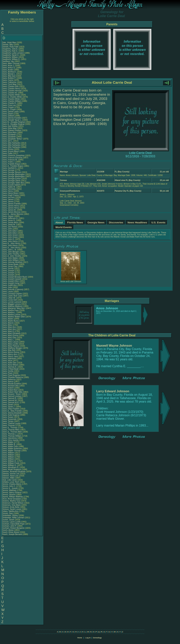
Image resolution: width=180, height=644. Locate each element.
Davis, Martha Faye (10, 310)
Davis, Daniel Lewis (10, 112)
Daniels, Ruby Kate (10, 47)
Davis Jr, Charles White (12, 97)
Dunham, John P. (9, 526)
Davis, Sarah (8, 405)
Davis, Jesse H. (9, 220)
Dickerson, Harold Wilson (13, 503)
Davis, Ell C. (7, 141)
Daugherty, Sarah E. (11, 55)
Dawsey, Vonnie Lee (11, 474)
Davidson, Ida (8, 61)
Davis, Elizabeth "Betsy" (12, 139)
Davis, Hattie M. (9, 187)
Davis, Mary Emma (10, 336)
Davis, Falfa (7, 153)
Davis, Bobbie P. (9, 78)
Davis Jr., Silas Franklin (12, 411)
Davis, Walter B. (9, 444)
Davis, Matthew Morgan (12, 348)
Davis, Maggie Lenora (11, 304)
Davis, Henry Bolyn (10, 193)
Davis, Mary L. (8, 340)
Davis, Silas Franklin (11, 409)
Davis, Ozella (8, 371)
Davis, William (8, 453)
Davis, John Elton (10, 231)
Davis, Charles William (12, 101)
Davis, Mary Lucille (10, 344)
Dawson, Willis (9, 478)
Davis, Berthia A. (9, 72)
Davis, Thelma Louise (11, 423)
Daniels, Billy (8, 45)
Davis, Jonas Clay (10, 266)
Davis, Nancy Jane (10, 356)
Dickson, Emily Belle (11, 507)
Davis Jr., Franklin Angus (13, 166)
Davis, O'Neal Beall (10, 369)
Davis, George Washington (13, 174)
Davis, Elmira (8, 149)
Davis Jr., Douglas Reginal (13, 124)
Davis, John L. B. (9, 250)
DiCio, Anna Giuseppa (11, 499)
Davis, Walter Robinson (12, 449)
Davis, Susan (8, 417)
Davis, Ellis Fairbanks (11, 143)
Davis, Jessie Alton (10, 222)
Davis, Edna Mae (9, 128)
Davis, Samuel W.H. (11, 402)
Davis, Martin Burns (10, 321)
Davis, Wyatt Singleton (12, 469)
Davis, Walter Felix (10, 446)
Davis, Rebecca (9, 379)
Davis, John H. (8, 239)
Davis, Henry (8, 191)
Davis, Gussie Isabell (11, 185)
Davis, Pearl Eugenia (11, 375)
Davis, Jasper (8, 216)
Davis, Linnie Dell (9, 300)
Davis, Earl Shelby (10, 126)
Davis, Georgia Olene (11, 181)
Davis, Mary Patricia (11, 346)
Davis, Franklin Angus (11, 164)
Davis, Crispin (8, 107)
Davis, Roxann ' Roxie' (12, 394)
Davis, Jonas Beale (10, 264)
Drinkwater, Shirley (10, 515)
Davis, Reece (8, 382)
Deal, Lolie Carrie (9, 480)
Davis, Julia (7, 287)
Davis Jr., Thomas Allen (12, 432)
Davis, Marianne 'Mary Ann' (14, 308)
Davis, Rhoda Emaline (11, 384)
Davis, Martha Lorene (11, 315)
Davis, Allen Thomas (11, 63)
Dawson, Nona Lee (10, 476)
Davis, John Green (10, 235)
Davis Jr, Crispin (9, 109)
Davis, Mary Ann (9, 327)
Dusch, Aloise (8, 530)
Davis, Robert (8, 388)
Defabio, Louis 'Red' (11, 482)
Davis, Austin (8, 70)
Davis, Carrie (8, 80)
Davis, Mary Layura (10, 342)
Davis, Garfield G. (10, 168)
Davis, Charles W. (10, 93)
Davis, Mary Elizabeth (11, 333)
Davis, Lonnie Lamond (12, 302)
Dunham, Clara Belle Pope (13, 524)
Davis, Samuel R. (9, 398)
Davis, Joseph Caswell (12, 279)
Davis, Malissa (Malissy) (12, 306)
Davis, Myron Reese (11, 352)
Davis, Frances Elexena (12, 158)
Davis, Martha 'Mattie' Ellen (14, 317)
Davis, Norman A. (10, 367)
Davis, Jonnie (8, 269)
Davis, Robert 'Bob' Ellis (12, 392)
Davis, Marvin (8, 323)
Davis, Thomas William (12, 436)
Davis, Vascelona (10, 438)
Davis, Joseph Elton (10, 281)
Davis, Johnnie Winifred (12, 262)
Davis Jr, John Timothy (12, 256)
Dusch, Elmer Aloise (11, 532)
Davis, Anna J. (8, 66)
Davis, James (8, 199)
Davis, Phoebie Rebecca (13, 377)
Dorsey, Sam (8, 513)
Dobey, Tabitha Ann (11, 511)
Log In (88, 638)
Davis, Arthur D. (9, 68)
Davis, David (8, 114)
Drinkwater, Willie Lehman (13, 518)
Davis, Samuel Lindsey (12, 396)
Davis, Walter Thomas (11, 451)
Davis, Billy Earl (9, 76)
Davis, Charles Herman (12, 91)
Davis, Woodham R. (11, 467)
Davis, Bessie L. (9, 74)
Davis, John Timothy (11, 254)
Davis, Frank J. (8, 162)
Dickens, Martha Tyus (11, 501)
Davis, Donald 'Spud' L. (12, 120)
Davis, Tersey (8, 421)
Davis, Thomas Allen (11, 430)
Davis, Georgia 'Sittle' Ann (13, 183)
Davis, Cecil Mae (9, 84)
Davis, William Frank (11, 463)
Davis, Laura (8, 292)
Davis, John (7, 229)
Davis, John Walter (10, 258)
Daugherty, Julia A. (10, 49)
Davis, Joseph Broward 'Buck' (15, 277)
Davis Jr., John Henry (11, 243)
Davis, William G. (9, 465)
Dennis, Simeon (9, 495)
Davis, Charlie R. (9, 103)
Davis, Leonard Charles (12, 294)
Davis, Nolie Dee (9, 363)
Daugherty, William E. (11, 59)
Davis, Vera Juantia (10, 440)
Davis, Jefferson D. (10, 218)
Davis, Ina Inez (8, 197)
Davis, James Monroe (11, 212)
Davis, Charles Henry (11, 89)
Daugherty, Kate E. (10, 51)
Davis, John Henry (10, 241)
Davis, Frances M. (10, 160)
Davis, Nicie (7, 361)
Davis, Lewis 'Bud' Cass (12, 296)
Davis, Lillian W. (9, 298)
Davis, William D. (9, 461)
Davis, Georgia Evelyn (11, 179)
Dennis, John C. (9, 486)
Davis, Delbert (8, 116)
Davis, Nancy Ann (10, 354)
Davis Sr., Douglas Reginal (13, 122)
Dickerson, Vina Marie (11, 505)
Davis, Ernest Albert (10, 151)
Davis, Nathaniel (9, 359)
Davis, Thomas (9, 425)
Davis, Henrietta (9, 189)
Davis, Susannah (10, 419)
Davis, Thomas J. (9, 434)
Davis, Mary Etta (9, 338)
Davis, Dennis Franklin (12, 118)
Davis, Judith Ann (9, 285)
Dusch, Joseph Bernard (12, 534)
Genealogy (97, 638)
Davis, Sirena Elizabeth (12, 413)
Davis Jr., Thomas (10, 428)
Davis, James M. (9, 210)
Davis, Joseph (8, 271)
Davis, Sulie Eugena (11, 415)
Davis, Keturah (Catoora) (13, 289)
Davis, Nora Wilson (10, 365)
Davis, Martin (8, 319)
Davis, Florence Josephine (13, 156)
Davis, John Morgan (11, 252)
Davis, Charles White (11, 95)
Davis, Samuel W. (10, 400)
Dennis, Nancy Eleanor (12, 492)
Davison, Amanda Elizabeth (14, 472)
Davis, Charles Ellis (10, 86)
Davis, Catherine (9, 82)
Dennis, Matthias (9, 490)
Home (80, 638)
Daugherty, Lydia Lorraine (13, 53)
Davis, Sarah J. (9, 407)
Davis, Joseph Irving (11, 283)
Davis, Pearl (8, 373)
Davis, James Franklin (11, 204)
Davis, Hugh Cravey (11, 195)
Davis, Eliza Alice (9, 133)
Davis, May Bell (9, 350)
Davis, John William (10, 260)
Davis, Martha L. (9, 312)
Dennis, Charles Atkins (12, 484)
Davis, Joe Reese (10, 227)
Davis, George (8, 170)
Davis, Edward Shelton (12, 130)
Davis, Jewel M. (9, 225)
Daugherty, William (10, 57)
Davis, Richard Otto (10, 386)
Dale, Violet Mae (9, 43)
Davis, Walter (8, 442)
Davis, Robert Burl (10, 390)
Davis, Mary (7, 325)
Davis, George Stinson (12, 172)
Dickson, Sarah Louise (12, 509)
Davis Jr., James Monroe (13, 214)
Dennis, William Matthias (12, 497)
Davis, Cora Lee (9, 105)
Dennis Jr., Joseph (10, 488)
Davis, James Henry (11, 206)
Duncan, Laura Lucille (11, 522)
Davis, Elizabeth (9, 135)
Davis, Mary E (8, 331)
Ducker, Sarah (8, 520)
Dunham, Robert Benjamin (13, 528)
